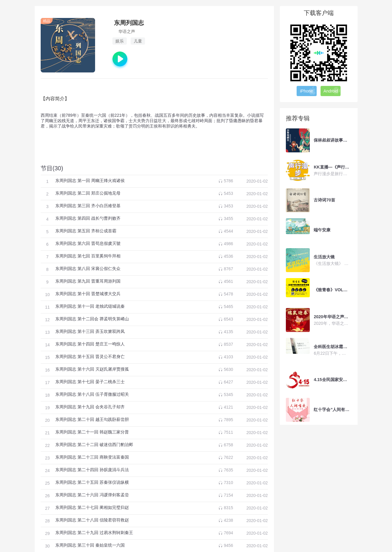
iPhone (308, 91)
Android (332, 91)
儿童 (138, 41)
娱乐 (120, 41)
